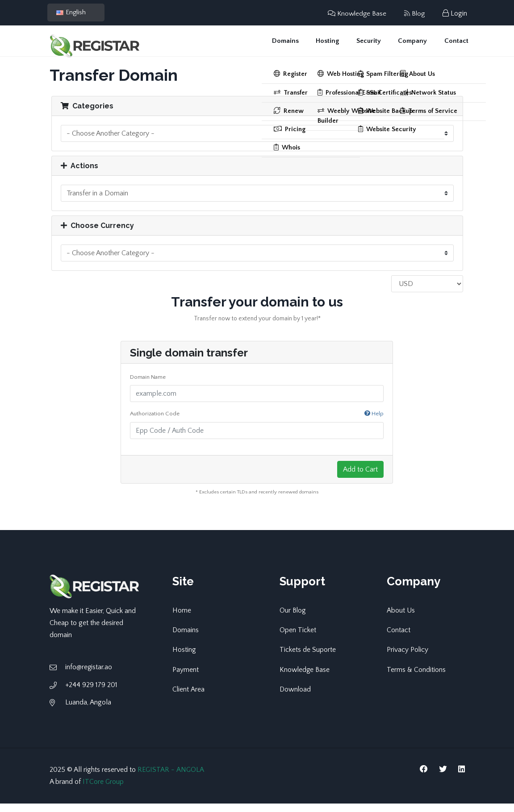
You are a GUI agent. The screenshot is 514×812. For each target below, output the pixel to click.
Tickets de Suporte (308, 658)
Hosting (334, 45)
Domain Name (148, 385)
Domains (295, 45)
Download (296, 697)
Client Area (188, 697)
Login (455, 13)
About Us (401, 619)
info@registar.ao (89, 676)
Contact (457, 45)
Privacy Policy (408, 658)
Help (374, 423)
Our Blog (293, 619)
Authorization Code (257, 423)
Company (415, 45)
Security (373, 45)
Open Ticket (298, 638)
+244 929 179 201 (92, 693)
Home (182, 619)
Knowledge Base (355, 13)
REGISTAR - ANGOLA (171, 778)
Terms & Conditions (416, 678)
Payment (186, 678)
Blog (414, 13)
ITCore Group (103, 790)
